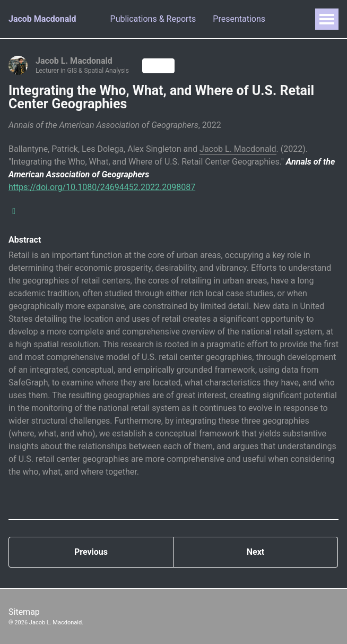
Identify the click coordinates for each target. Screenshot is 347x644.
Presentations (239, 19)
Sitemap (24, 612)
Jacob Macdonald (42, 19)
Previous (91, 552)
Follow (158, 66)
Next (255, 552)
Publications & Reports (153, 19)
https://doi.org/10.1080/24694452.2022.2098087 (102, 187)
